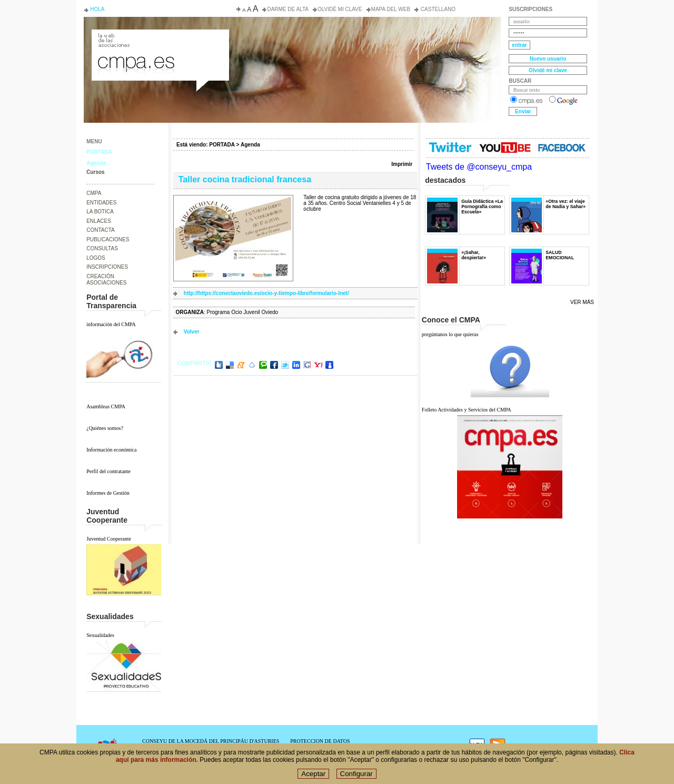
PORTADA (99, 152)
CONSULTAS (102, 248)
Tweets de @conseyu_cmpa (479, 167)
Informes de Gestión (108, 493)
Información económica (111, 450)
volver (192, 332)
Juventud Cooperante (109, 539)
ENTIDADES (101, 203)
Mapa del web (391, 9)
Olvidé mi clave (340, 9)
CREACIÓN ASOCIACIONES (106, 280)
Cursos (95, 172)
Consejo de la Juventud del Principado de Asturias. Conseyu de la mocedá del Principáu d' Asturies (160, 39)
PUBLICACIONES (108, 239)
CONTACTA (101, 230)
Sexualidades (100, 635)
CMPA (94, 193)
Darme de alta (288, 9)
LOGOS (96, 258)
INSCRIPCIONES (107, 267)
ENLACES (99, 221)
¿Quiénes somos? (105, 428)
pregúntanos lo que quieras (450, 334)
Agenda (96, 163)
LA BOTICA (100, 212)
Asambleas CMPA (106, 406)
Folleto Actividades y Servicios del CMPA (467, 410)
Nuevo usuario (548, 59)
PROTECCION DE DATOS (320, 741)
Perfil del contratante (108, 471)
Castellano (437, 9)
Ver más (582, 302)
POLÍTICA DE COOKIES (318, 747)
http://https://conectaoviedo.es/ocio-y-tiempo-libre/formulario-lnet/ (266, 293)
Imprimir (402, 164)
